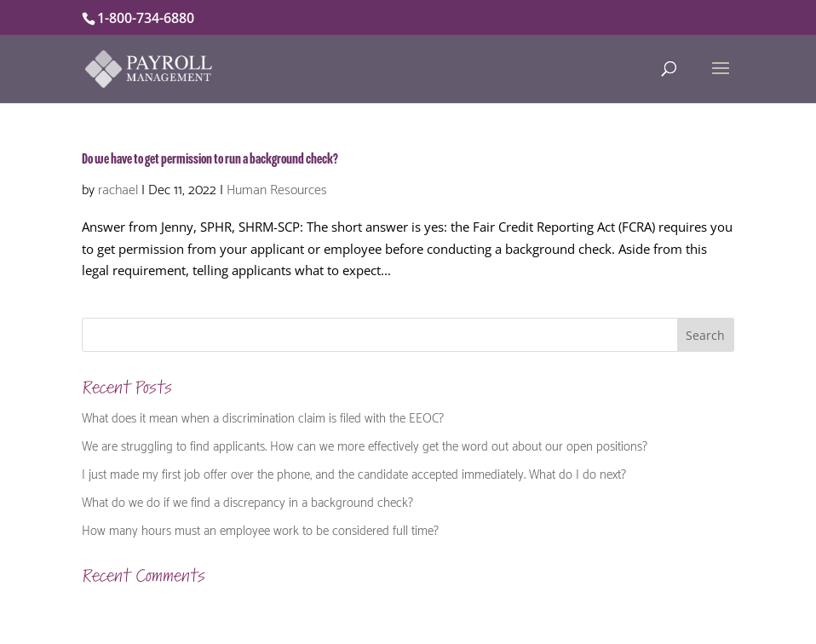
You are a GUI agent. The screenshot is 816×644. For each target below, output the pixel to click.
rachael (118, 188)
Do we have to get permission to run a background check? (210, 159)
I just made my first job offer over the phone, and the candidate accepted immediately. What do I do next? (354, 473)
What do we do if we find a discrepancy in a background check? (247, 501)
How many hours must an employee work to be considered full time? (260, 529)
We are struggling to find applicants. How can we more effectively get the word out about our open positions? (365, 445)
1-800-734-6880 (146, 18)
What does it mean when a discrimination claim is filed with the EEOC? (263, 417)
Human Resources (277, 188)
